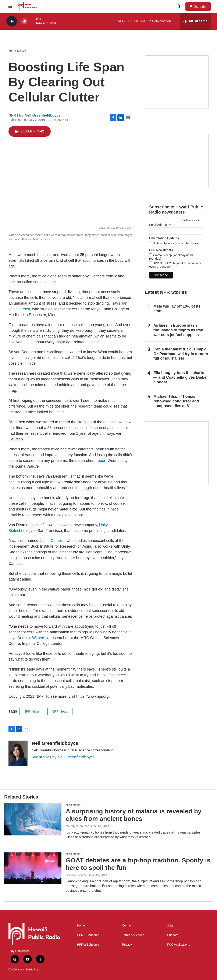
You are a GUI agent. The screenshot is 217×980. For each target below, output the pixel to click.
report (101, 461)
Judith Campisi (52, 541)
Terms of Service (133, 935)
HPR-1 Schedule (88, 935)
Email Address (160, 225)
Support (172, 935)
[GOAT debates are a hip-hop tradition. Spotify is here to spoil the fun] (33, 868)
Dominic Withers (31, 638)
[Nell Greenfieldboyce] (18, 753)
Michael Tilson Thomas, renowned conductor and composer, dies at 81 (176, 401)
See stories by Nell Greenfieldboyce (63, 757)
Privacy (127, 945)
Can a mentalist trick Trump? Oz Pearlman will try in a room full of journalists (181, 354)
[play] (12, 21)
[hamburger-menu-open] (10, 6)
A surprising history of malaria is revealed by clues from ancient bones (134, 815)
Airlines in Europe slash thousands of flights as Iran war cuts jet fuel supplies (178, 330)
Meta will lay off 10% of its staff (177, 309)
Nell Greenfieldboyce (43, 115)
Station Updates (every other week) (176, 243)
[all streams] (195, 21)
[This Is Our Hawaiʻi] (177, 453)
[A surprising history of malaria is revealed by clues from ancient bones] (33, 819)
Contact (127, 926)
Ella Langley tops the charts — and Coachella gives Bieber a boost (181, 377)
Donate (200, 6)
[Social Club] (177, 160)
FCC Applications (179, 945)
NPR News (17, 51)
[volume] (24, 21)
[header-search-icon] (179, 6)
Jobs (170, 926)
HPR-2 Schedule (88, 945)
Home (81, 926)
